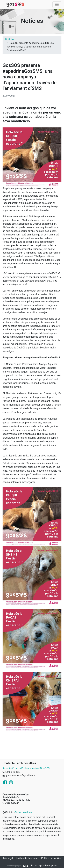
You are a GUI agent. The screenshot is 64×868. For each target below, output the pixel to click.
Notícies (10, 39)
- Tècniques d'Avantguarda (40, 866)
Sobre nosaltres (23, 812)
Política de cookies (51, 858)
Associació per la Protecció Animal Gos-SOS (26, 768)
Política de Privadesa (27, 858)
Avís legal (8, 858)
